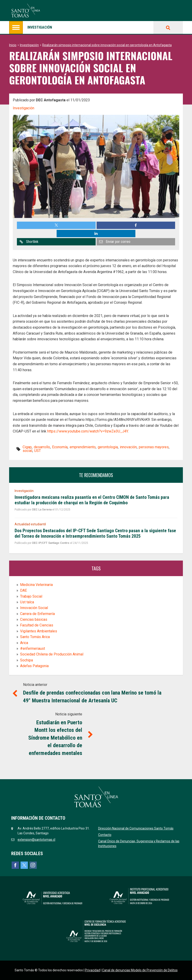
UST (38, 451)
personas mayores (154, 447)
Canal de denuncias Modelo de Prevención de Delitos (140, 970)
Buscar (168, 27)
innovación (128, 447)
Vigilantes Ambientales (39, 631)
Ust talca (27, 602)
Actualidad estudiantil (30, 524)
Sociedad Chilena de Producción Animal (52, 654)
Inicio (13, 45)
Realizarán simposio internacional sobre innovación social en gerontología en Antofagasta (107, 45)
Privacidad (92, 970)
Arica (24, 643)
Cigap (27, 447)
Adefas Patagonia (34, 666)
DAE (24, 590)
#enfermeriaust (33, 648)
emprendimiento (83, 447)
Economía (60, 447)
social (27, 451)
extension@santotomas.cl (36, 840)
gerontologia (108, 447)
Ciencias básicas (34, 619)
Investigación (31, 27)
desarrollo (42, 447)
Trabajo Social (31, 596)
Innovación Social (34, 608)
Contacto (105, 835)
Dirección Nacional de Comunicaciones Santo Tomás (136, 828)
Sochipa (26, 660)
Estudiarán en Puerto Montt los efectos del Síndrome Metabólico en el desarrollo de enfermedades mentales (55, 738)
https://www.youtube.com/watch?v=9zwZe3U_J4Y (88, 431)
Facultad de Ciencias (37, 625)
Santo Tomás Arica (35, 637)
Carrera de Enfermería (37, 614)
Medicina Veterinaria (36, 585)
